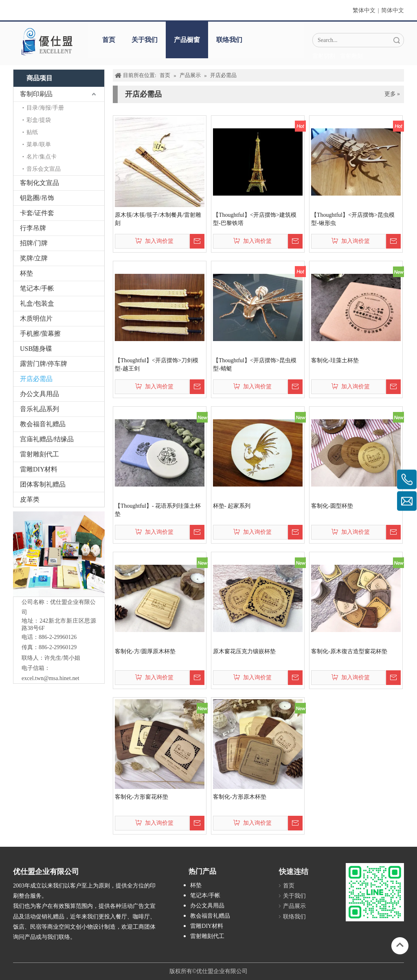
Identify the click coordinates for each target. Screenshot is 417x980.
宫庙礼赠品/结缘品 (47, 439)
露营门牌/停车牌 (44, 364)
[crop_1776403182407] (59, 554)
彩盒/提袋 (39, 120)
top (400, 945)
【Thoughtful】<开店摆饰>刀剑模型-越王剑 (157, 364)
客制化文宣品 (40, 183)
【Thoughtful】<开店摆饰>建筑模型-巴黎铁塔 (255, 219)
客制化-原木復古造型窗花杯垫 (349, 651)
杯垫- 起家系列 (232, 506)
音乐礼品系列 (40, 409)
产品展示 (294, 906)
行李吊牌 (33, 228)
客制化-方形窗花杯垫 (142, 797)
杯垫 (26, 273)
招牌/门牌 (34, 243)
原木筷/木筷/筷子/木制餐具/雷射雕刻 (158, 219)
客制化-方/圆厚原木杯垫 (145, 651)
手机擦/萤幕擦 (40, 334)
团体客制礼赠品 (43, 484)
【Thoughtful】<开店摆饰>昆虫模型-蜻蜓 (255, 364)
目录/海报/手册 (45, 108)
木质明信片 (36, 318)
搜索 (397, 40)
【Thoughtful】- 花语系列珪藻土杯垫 (158, 510)
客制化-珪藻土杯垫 (335, 360)
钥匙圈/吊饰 (37, 198)
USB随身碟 (36, 349)
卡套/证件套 (37, 213)
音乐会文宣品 (44, 169)
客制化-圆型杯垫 (332, 506)
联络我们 (229, 40)
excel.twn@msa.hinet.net (50, 678)
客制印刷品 (36, 94)
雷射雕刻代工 (40, 454)
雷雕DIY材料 (39, 469)
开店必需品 (36, 379)
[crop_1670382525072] (46, 42)
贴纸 (32, 132)
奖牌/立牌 (34, 258)
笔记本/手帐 (37, 288)
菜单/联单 (39, 144)
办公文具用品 (40, 394)
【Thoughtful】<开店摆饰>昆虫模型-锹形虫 (353, 219)
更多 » (392, 94)
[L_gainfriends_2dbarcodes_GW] (375, 892)
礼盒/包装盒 (37, 303)
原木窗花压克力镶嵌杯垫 (244, 651)
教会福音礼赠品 (43, 424)
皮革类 (30, 499)
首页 (109, 40)
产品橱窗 (187, 40)
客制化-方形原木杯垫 (240, 797)
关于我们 (145, 40)
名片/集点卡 (42, 157)
